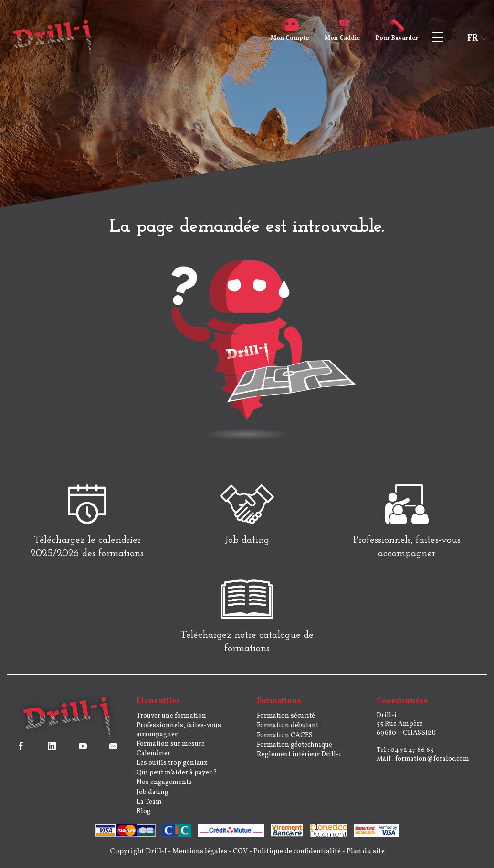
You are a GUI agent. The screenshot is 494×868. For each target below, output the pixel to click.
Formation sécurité (286, 720)
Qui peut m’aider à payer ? (177, 777)
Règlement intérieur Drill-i (299, 759)
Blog (144, 816)
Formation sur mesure (171, 748)
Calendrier (153, 758)
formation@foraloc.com (432, 763)
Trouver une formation (171, 720)
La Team (149, 806)
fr (473, 38)
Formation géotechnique (294, 749)
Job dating (152, 796)
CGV (240, 856)
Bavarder (397, 34)
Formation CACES (285, 739)
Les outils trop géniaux (172, 767)
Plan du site (369, 856)
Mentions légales (198, 856)
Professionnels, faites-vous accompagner (179, 734)
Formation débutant (288, 730)
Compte (290, 34)
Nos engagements (164, 787)
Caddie (342, 34)
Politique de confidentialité (298, 856)
